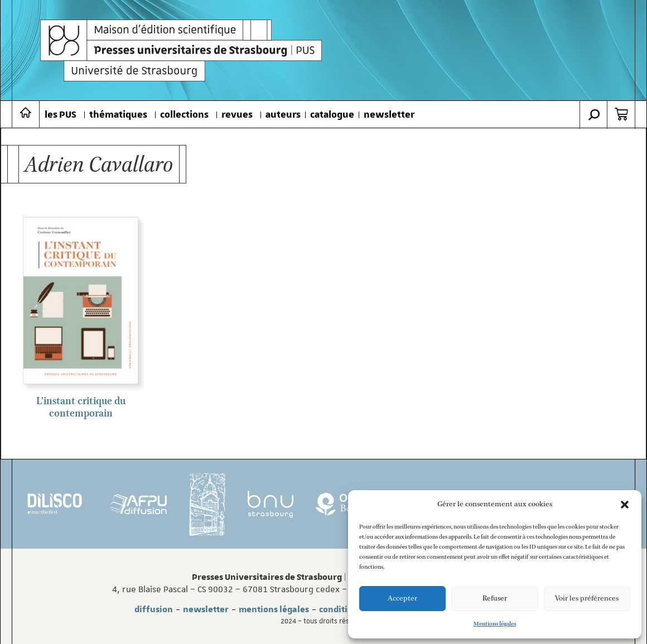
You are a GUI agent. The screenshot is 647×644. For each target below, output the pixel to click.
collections (184, 115)
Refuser (495, 599)
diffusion (154, 609)
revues (237, 115)
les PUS (61, 115)
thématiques (118, 115)
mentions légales (274, 609)
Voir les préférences (587, 599)
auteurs (283, 115)
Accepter (402, 599)
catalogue (332, 115)
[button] (625, 505)
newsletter (389, 115)
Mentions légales (495, 624)
